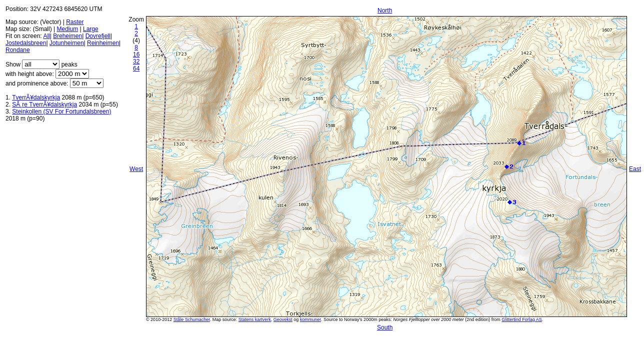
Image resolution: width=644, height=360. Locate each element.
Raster (75, 22)
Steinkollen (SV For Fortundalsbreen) (61, 111)
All (46, 36)
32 (136, 61)
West (136, 169)
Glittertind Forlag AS (522, 319)
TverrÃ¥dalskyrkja (36, 97)
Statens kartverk (255, 319)
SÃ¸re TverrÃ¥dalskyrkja (44, 104)
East (635, 169)
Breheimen (67, 36)
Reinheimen (103, 43)
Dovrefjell (98, 36)
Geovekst (283, 319)
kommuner (310, 319)
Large (91, 29)
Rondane (18, 50)
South (385, 327)
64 (136, 68)
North (385, 10)
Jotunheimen (67, 43)
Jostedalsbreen (26, 43)
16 (136, 54)
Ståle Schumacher (192, 319)
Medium (67, 29)
